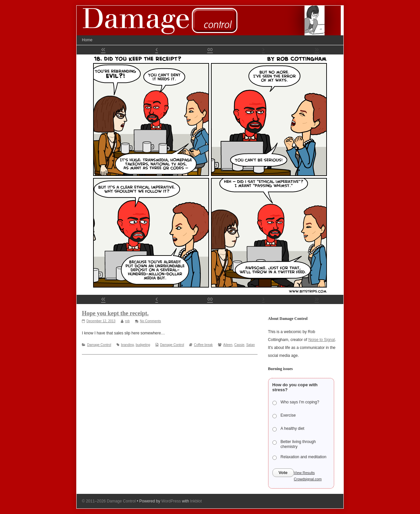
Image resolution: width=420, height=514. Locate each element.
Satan (251, 345)
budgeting (143, 345)
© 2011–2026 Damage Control (109, 501)
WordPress (171, 501)
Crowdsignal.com (308, 479)
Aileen (228, 345)
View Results (304, 473)
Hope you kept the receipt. (115, 313)
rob (127, 321)
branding (127, 345)
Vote (283, 473)
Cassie (239, 345)
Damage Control (99, 345)
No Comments (151, 321)
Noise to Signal (322, 340)
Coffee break (203, 345)
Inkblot (196, 501)
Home (87, 40)
